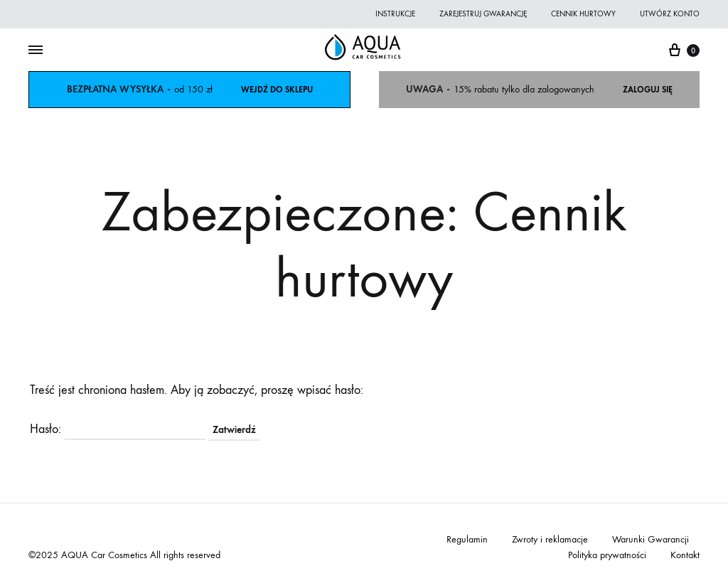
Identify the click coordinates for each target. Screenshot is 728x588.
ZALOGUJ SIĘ (648, 90)
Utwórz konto (670, 14)
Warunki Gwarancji (651, 539)
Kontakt (685, 555)
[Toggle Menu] (36, 50)
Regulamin (467, 539)
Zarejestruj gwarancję (483, 14)
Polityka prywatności (607, 555)
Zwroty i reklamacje (550, 539)
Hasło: (118, 429)
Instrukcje (395, 14)
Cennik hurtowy (583, 14)
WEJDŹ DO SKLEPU (277, 90)
